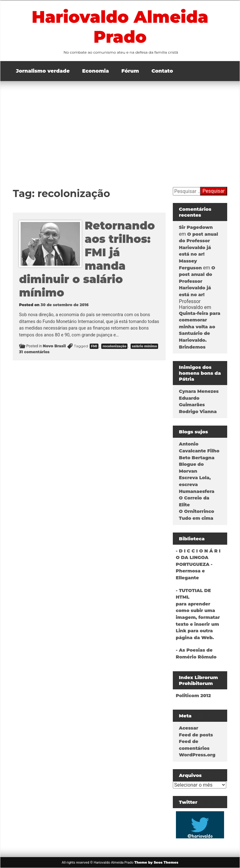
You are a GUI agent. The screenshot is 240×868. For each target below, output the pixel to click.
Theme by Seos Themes (156, 862)
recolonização (114, 346)
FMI (94, 346)
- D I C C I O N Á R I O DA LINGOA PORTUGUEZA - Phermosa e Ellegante (198, 564)
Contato (162, 71)
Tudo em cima (196, 518)
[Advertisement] (120, 128)
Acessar (189, 728)
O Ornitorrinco (197, 511)
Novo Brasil (54, 346)
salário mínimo (145, 346)
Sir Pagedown (196, 227)
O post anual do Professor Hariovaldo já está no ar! (197, 281)
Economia (96, 71)
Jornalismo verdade (43, 71)
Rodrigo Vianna (198, 412)
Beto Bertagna (197, 458)
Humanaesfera (197, 491)
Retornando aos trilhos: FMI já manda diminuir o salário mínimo (87, 259)
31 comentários (34, 352)
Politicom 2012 (193, 696)
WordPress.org (197, 755)
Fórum (130, 71)
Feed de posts (196, 735)
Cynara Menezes (199, 391)
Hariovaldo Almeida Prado (120, 27)
